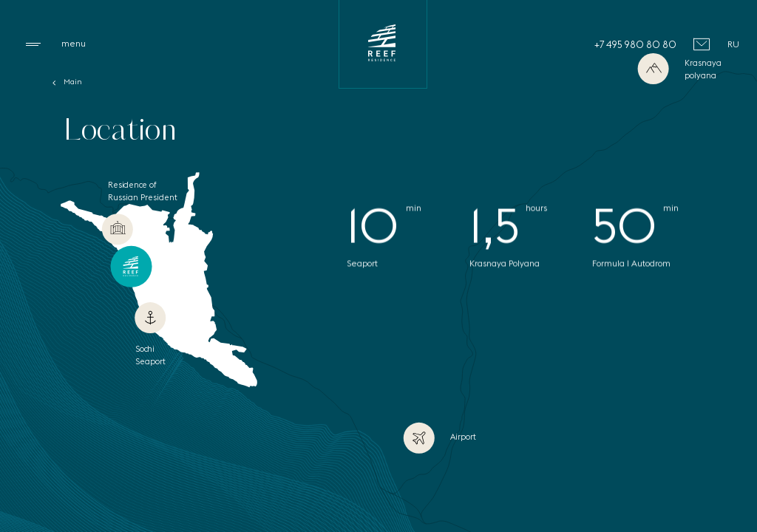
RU (733, 44)
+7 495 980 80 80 (635, 44)
